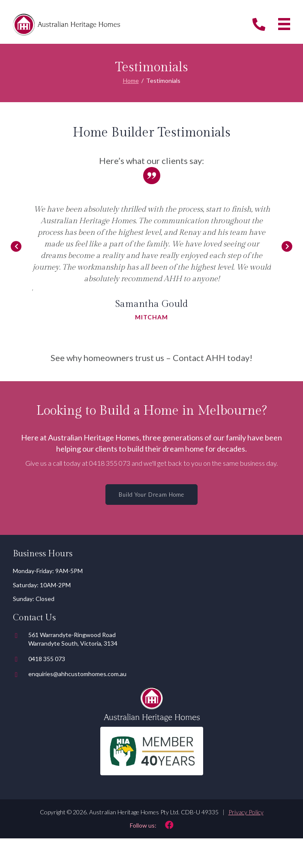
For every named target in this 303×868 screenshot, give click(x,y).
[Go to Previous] (16, 247)
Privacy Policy (246, 812)
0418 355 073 (110, 463)
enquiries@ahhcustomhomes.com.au (77, 674)
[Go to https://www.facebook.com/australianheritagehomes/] (151, 825)
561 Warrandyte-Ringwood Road (72, 635)
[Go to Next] (287, 247)
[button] (151, 495)
